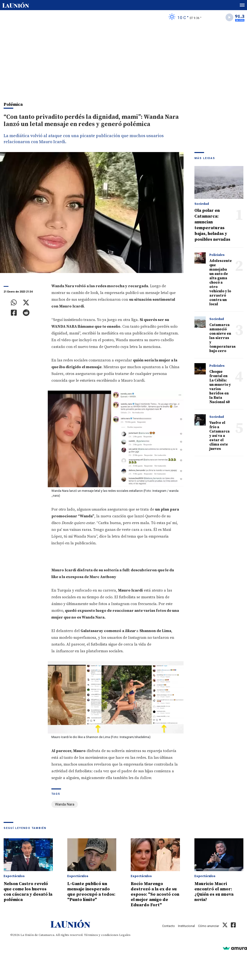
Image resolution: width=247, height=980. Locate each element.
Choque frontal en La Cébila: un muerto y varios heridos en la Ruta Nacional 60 (220, 387)
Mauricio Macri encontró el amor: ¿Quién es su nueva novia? (214, 892)
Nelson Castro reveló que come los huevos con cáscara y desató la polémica (28, 892)
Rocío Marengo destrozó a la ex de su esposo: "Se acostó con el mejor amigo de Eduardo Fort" (155, 894)
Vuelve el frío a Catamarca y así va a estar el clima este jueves (220, 436)
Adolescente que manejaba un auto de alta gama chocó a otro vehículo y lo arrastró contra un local (221, 283)
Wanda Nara (65, 804)
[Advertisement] (123, 60)
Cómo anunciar (209, 926)
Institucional (186, 926)
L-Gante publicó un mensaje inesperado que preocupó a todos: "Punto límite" (91, 892)
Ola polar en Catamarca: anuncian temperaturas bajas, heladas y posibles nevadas (212, 225)
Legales (125, 935)
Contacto (168, 926)
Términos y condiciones (101, 935)
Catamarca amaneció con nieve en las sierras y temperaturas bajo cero (223, 338)
